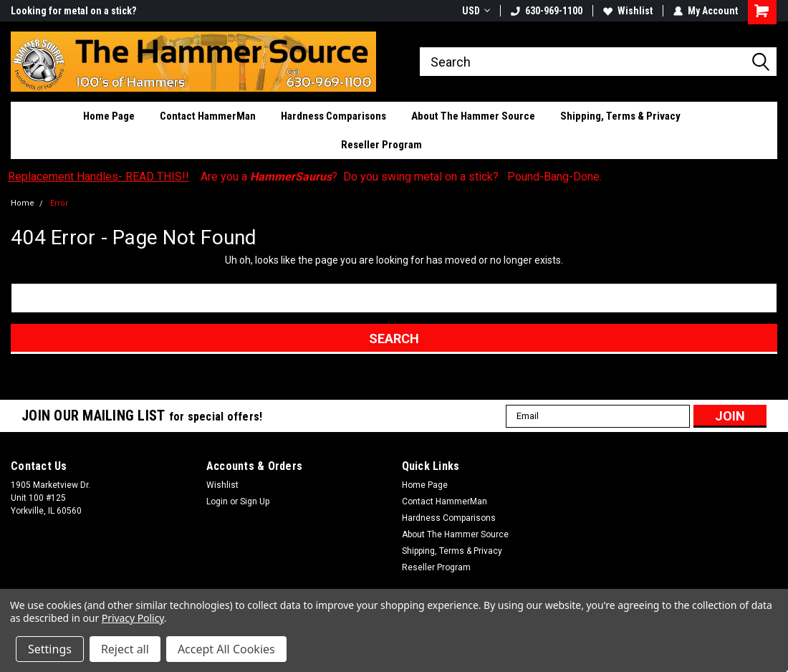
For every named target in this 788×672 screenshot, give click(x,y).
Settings (50, 649)
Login (217, 501)
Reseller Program (381, 145)
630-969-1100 (547, 11)
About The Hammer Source (473, 116)
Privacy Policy (133, 618)
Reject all (125, 649)
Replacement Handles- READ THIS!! (98, 177)
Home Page (109, 116)
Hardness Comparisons (333, 116)
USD (476, 11)
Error (59, 203)
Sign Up (255, 501)
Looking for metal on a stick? (73, 11)
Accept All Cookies (226, 649)
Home (23, 203)
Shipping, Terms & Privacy (620, 116)
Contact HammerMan (208, 116)
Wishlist (628, 11)
